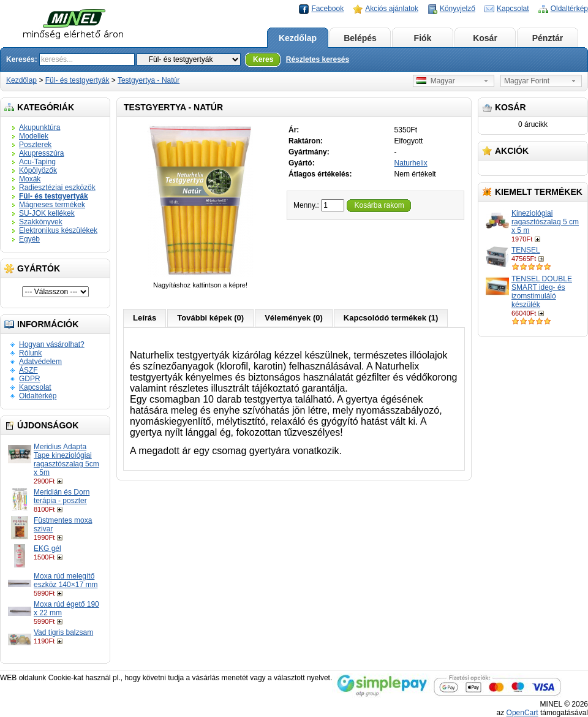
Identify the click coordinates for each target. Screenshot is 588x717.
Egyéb (29, 239)
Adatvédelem (40, 362)
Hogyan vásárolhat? (52, 344)
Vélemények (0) (294, 318)
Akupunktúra (40, 127)
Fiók (423, 38)
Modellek (34, 136)
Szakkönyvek (41, 222)
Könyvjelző (458, 9)
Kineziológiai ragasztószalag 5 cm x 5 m (545, 222)
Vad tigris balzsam (63, 632)
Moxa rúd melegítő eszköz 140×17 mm (66, 580)
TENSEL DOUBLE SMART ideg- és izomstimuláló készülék (542, 292)
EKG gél (47, 548)
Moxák (30, 179)
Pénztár (548, 38)
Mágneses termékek (52, 205)
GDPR (30, 379)
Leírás (145, 318)
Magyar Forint (527, 81)
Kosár (485, 38)
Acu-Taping (37, 162)
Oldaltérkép (569, 9)
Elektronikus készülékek (58, 230)
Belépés (360, 38)
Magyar (436, 81)
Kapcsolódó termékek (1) (391, 318)
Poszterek (35, 145)
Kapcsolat (513, 9)
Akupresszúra (41, 153)
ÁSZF (28, 370)
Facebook (327, 9)
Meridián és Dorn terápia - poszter (62, 496)
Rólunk (30, 353)
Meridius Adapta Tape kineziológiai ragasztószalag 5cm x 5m (66, 460)
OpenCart (522, 713)
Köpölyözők (38, 170)
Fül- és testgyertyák (77, 80)
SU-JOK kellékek (47, 213)
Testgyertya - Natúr (149, 80)
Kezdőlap (298, 38)
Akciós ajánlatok (392, 9)
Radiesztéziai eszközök (57, 188)
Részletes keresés (318, 59)
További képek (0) (210, 318)
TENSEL (526, 250)
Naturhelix (411, 163)
